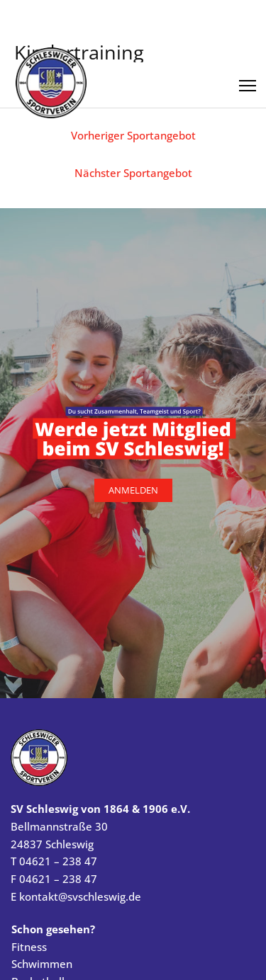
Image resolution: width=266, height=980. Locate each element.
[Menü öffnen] (248, 81)
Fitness (29, 947)
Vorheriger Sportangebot (133, 135)
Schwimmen (42, 964)
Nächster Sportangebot (133, 173)
